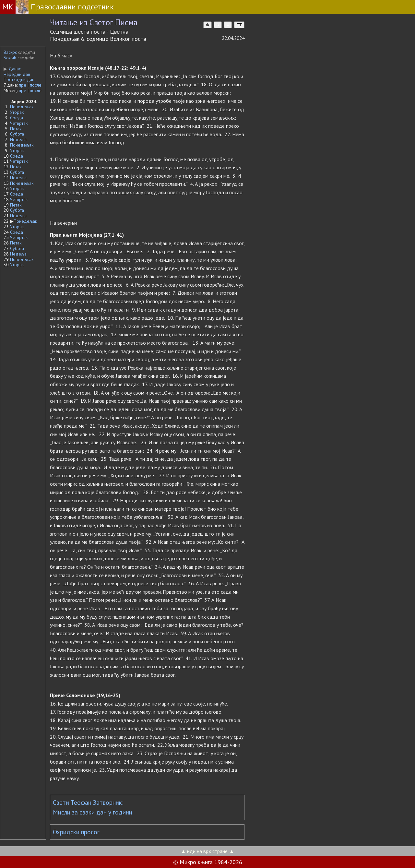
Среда (17, 118)
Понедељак (22, 107)
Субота (17, 134)
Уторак (17, 112)
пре (23, 85)
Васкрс (10, 52)
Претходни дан (19, 79)
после (36, 85)
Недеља (18, 139)
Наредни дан (17, 74)
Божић (10, 58)
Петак (16, 129)
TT (239, 25)
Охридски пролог (76, 832)
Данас (12, 69)
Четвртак (19, 123)
